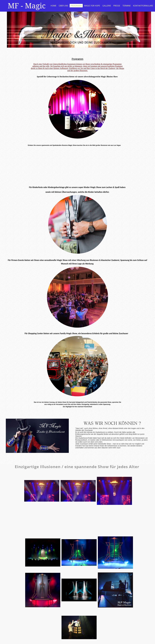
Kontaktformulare (143, 6)
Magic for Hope (92, 6)
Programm (76, 6)
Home (53, 6)
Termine (127, 6)
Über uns (63, 6)
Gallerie (107, 6)
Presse (117, 6)
